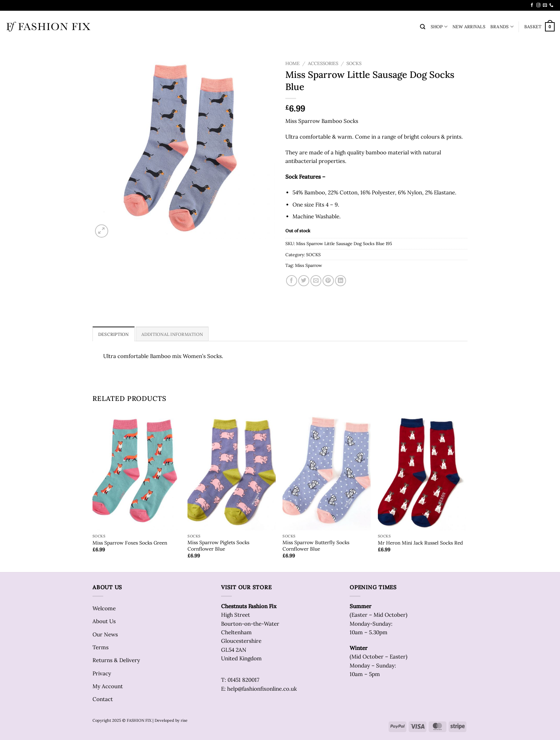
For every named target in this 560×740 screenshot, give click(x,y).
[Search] (423, 27)
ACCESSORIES (323, 63)
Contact (103, 699)
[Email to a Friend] (316, 281)
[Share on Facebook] (292, 281)
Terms (101, 647)
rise (184, 720)
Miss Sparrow (309, 265)
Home (292, 63)
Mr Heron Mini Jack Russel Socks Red (420, 543)
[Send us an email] (545, 5)
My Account (108, 686)
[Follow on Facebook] (532, 5)
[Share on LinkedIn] (341, 281)
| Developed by (166, 720)
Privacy (102, 673)
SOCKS (354, 63)
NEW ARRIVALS (469, 27)
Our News (105, 634)
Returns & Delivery (116, 660)
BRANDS (502, 27)
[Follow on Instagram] (538, 5)
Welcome (104, 608)
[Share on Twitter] (304, 281)
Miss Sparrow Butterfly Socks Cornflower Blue (316, 546)
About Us (104, 621)
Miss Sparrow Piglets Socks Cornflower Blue (218, 546)
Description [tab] (114, 334)
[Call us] (551, 5)
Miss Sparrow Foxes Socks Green (130, 543)
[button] (539, 27)
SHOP (439, 27)
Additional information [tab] (172, 334)
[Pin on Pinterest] (328, 281)
